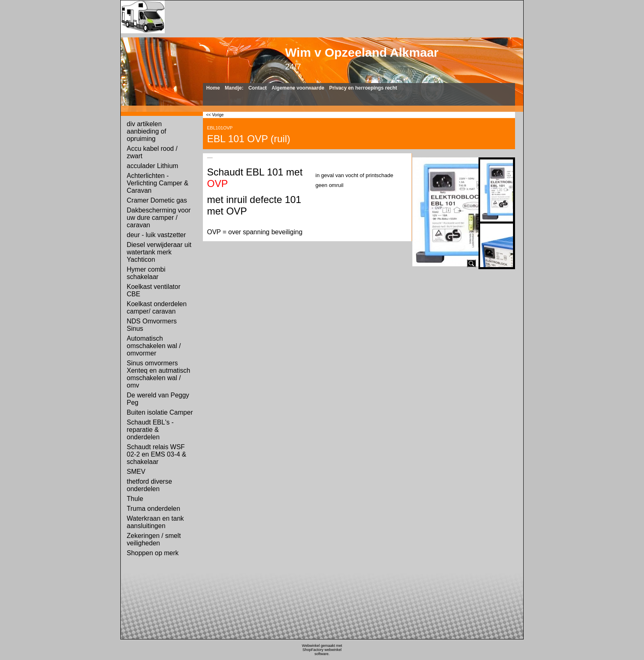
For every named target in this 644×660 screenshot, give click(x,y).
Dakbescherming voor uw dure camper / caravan (159, 218)
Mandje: (234, 88)
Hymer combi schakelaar (146, 273)
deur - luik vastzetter (156, 235)
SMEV (136, 472)
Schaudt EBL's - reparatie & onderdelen (150, 430)
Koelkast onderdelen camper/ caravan (157, 308)
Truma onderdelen (154, 509)
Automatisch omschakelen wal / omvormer (154, 346)
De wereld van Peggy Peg (158, 399)
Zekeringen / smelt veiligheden (154, 539)
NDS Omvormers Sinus (152, 325)
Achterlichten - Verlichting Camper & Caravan (158, 183)
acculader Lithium (153, 166)
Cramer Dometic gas (157, 200)
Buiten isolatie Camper (160, 412)
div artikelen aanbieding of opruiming (147, 131)
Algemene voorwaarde (298, 88)
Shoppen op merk (153, 553)
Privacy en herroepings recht (363, 88)
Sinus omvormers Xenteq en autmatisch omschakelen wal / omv (159, 374)
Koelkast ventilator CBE (154, 290)
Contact (258, 88)
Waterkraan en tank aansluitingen (155, 522)
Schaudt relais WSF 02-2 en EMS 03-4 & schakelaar (157, 454)
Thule (135, 499)
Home (213, 88)
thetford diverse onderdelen (149, 485)
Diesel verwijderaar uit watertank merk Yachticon (159, 252)
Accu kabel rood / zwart (152, 152)
